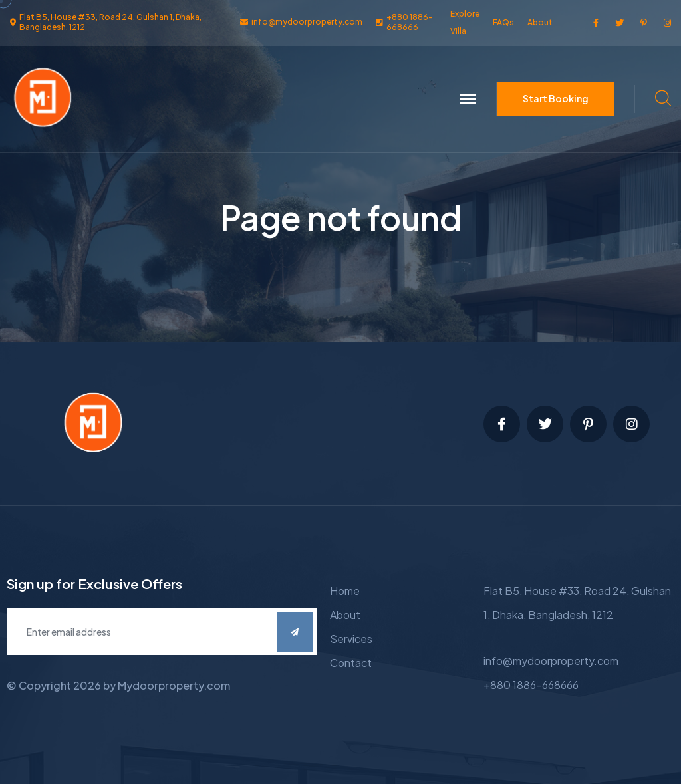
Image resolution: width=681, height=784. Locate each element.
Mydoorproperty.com (174, 685)
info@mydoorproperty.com (551, 661)
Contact (351, 663)
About (540, 22)
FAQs (503, 22)
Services (351, 639)
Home (345, 591)
